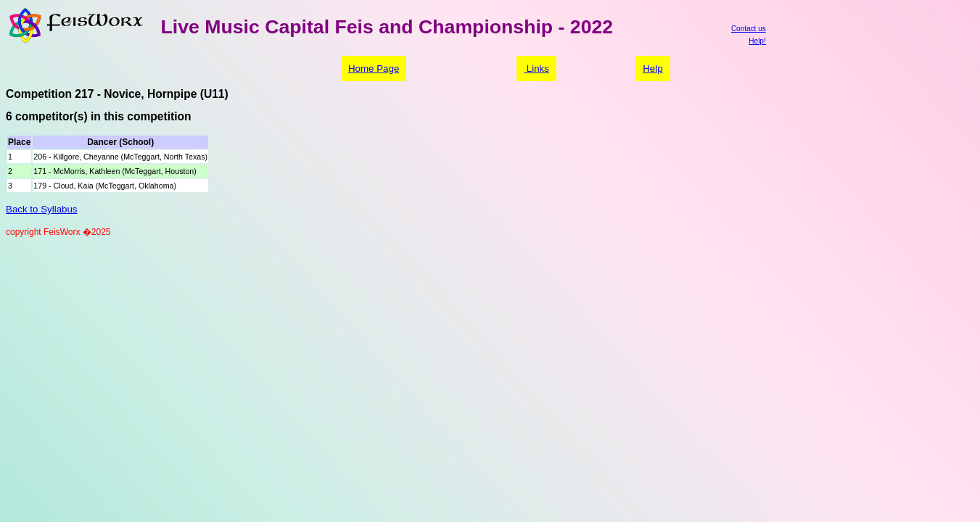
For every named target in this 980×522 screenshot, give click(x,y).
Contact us (749, 29)
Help (652, 69)
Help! (757, 41)
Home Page (374, 69)
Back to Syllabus (42, 209)
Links (536, 69)
